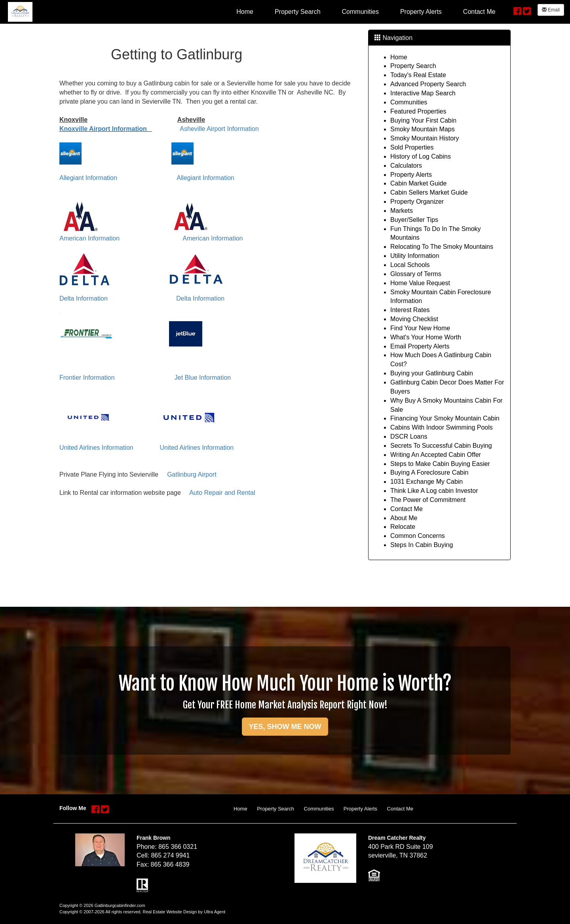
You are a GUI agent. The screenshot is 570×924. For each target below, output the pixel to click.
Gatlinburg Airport (192, 474)
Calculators (406, 166)
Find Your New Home (420, 328)
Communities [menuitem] (360, 12)
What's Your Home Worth (426, 337)
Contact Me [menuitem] (479, 12)
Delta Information (84, 298)
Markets (402, 211)
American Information (89, 238)
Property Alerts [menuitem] (421, 12)
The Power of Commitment (428, 500)
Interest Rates (410, 310)
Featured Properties (418, 111)
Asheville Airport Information (219, 129)
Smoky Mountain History (425, 138)
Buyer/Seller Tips (414, 220)
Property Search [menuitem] (298, 12)
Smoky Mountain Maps (423, 129)
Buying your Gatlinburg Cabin (432, 373)
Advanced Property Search (428, 84)
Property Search (413, 66)
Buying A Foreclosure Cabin (429, 472)
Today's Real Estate (418, 75)
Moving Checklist (414, 319)
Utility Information (415, 256)
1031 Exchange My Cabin (427, 482)
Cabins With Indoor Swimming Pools (442, 427)
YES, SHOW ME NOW (285, 727)
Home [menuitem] (245, 12)
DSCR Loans (409, 436)
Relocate (403, 527)
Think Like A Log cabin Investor (434, 491)
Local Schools (410, 265)
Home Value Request (420, 283)
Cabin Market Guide (418, 183)
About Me (404, 518)
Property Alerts (411, 175)
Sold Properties (412, 147)
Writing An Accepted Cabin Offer (436, 455)
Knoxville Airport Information (103, 129)
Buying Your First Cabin (423, 120)
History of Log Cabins (421, 156)
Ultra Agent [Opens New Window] (215, 912)
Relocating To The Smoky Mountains (442, 247)
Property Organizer (417, 202)
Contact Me (407, 509)
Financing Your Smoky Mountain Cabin (445, 418)
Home (399, 57)
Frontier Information (87, 378)
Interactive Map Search (423, 93)
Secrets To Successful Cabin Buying (441, 446)
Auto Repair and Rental (222, 493)
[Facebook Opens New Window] (517, 10)
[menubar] (366, 11)
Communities (409, 102)
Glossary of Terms (416, 274)
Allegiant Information (88, 178)
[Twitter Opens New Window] (527, 10)
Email (551, 10)
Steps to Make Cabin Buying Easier (440, 464)
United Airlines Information (96, 448)
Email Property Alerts (420, 346)
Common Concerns (418, 536)
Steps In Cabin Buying (422, 545)
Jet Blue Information (203, 378)
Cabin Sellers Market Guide (429, 192)
